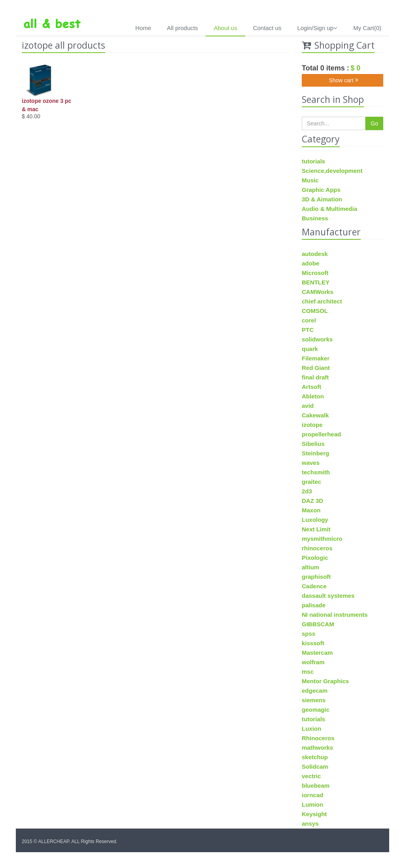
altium (310, 567)
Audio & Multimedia (329, 209)
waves (311, 463)
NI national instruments (335, 615)
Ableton (313, 396)
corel (309, 320)
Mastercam (317, 653)
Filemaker (316, 358)
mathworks (317, 748)
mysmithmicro (322, 539)
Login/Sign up (317, 28)
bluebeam (316, 786)
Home (143, 28)
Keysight (314, 814)
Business (315, 218)
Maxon (311, 510)
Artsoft (311, 387)
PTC (308, 330)
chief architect (322, 301)
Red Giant (316, 368)
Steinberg (315, 453)
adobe (310, 263)
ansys (310, 823)
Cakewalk (315, 415)
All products (182, 28)
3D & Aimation (322, 199)
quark (310, 349)
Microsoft (315, 273)
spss (308, 634)
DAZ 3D (312, 501)
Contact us (267, 28)
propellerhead (321, 434)
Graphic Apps (321, 190)
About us (225, 28)
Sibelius (313, 444)
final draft (315, 377)
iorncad (312, 795)
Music (310, 180)
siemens (314, 700)
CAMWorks (318, 292)
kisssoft (313, 643)
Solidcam (315, 767)
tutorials (313, 161)
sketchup (315, 757)
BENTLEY (316, 282)
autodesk (315, 254)
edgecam (315, 691)
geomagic (316, 710)
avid (308, 406)
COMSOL (315, 311)
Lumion (312, 805)
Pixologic (315, 558)
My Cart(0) (367, 28)
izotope (312, 425)
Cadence (314, 586)
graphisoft (316, 577)
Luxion (311, 729)
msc (308, 672)
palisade (314, 605)
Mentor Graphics (325, 681)
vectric (311, 776)
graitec (311, 482)
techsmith (316, 472)
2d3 (307, 491)
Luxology (315, 520)
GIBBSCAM (318, 624)
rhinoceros (317, 548)
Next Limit (316, 529)
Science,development (332, 171)
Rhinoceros (318, 738)
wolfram (313, 662)
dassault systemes (328, 596)
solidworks (317, 339)
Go (374, 123)
